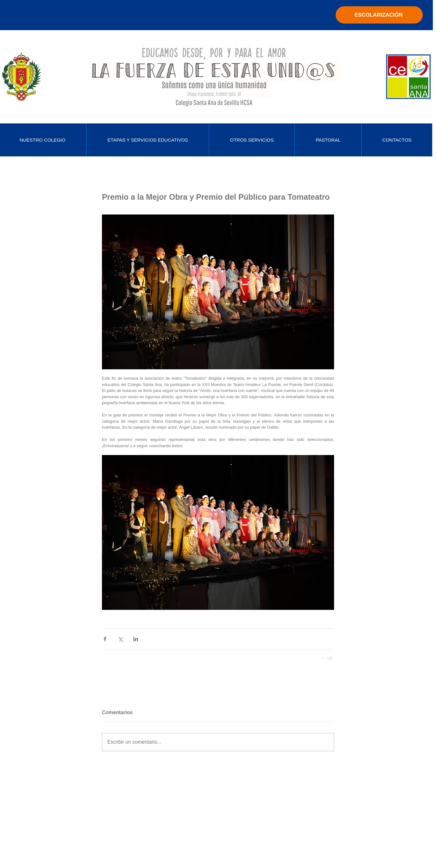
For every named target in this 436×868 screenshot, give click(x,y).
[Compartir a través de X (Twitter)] (120, 639)
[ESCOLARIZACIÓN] (379, 15)
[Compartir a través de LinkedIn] (136, 639)
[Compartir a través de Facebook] (105, 639)
